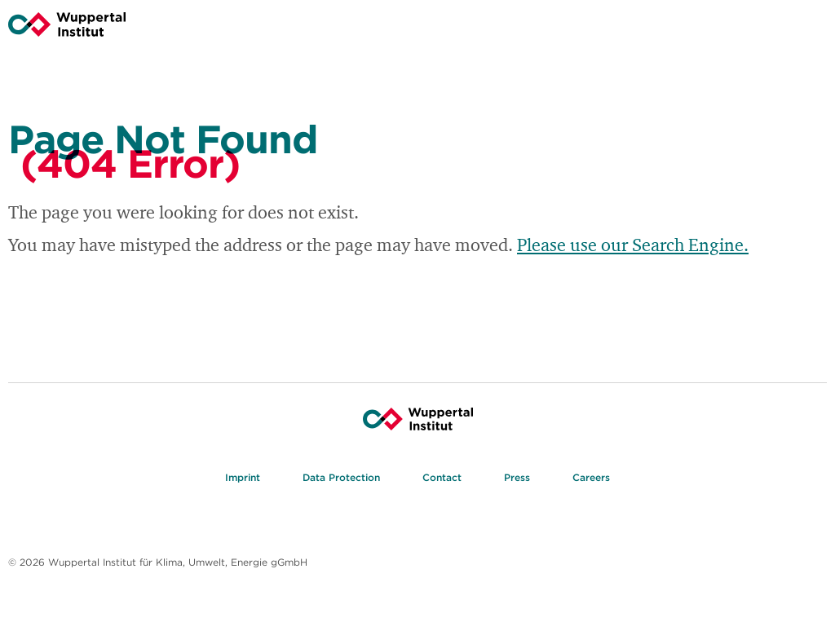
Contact (442, 479)
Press (517, 479)
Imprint (243, 479)
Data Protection (341, 479)
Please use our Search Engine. (633, 245)
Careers (591, 479)
